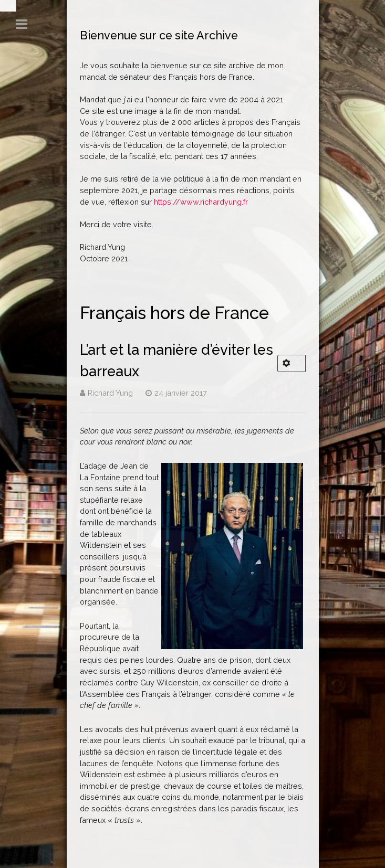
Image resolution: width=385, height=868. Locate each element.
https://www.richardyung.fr (201, 202)
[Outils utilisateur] (292, 363)
